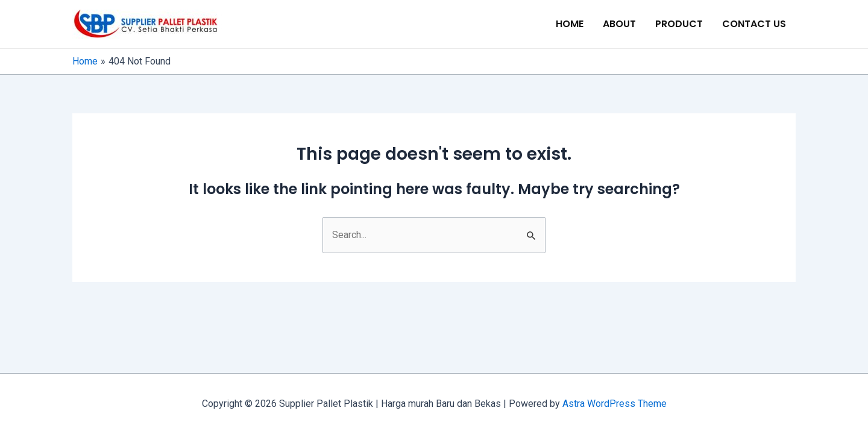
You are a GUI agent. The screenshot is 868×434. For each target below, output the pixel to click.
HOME (570, 24)
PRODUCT (679, 24)
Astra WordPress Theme (615, 404)
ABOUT (619, 24)
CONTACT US (754, 24)
